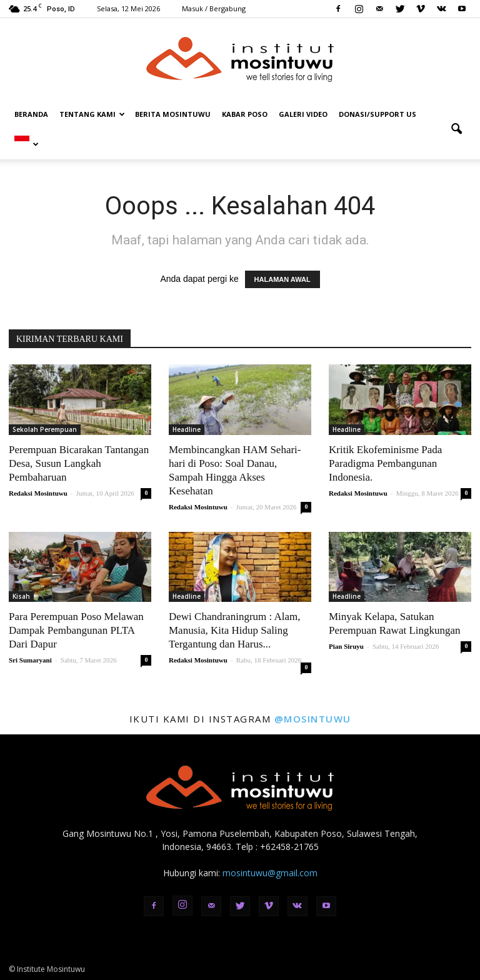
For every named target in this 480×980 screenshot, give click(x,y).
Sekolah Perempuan (45, 429)
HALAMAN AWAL (282, 279)
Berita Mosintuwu (173, 114)
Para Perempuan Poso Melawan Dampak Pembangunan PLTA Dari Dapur (76, 630)
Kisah (21, 596)
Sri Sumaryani (30, 660)
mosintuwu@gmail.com (270, 873)
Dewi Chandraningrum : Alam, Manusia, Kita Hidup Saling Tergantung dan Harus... (235, 630)
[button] (456, 129)
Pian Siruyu (346, 646)
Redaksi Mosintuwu (38, 493)
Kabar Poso (245, 114)
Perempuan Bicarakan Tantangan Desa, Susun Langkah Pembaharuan (79, 463)
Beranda (31, 114)
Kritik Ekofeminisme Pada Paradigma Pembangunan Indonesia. (385, 463)
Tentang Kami (92, 114)
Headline (187, 429)
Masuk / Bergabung (214, 8)
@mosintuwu (313, 719)
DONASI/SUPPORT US (377, 114)
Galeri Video (303, 114)
